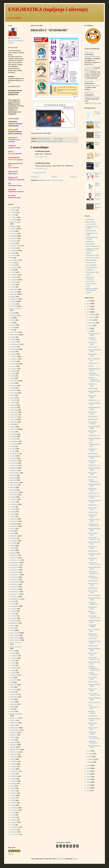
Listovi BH (13, 407)
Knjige (12, 383)
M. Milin (12, 446)
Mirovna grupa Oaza (93, 258)
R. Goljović (13, 609)
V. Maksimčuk (14, 771)
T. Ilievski (13, 737)
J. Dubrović (14, 356)
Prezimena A (14, 555)
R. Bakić (13, 604)
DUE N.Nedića (91, 231)
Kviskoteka (13, 390)
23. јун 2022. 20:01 (41, 157)
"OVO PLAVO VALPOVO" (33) (94, 738)
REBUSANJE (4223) (92, 559)
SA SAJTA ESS (93, 419)
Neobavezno (14, 521)
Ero (11, 318)
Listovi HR (13, 410)
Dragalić (13, 297)
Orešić (12, 533)
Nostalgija (13, 524)
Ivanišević (13, 354)
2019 (89, 771)
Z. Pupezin (13, 822)
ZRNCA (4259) (93, 646)
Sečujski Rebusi (91, 284)
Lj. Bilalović (14, 422)
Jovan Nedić (14, 364)
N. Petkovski (14, 504)
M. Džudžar (14, 434)
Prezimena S (14, 587)
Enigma (12, 313)
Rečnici (12, 651)
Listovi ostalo (14, 415)
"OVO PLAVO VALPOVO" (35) (94, 658)
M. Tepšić (13, 456)
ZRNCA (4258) (93, 682)
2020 (89, 768)
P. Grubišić (13, 543)
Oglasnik (13, 529)
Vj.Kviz (12, 786)
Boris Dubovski (91, 224)
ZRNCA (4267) (93, 347)
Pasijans (13, 546)
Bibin (12, 258)
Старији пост (74, 177)
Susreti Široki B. (15, 730)
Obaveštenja (14, 526)
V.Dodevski (14, 776)
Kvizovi (12, 395)
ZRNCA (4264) (93, 454)
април (91, 754)
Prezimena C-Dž (15, 560)
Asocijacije (13, 236)
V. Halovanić (14, 762)
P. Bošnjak (13, 538)
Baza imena (90, 219)
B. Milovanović (15, 246)
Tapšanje (13, 747)
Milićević (13, 487)
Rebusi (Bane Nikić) (93, 272)
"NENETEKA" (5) (94, 400)
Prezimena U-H (15, 594)
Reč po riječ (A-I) (15, 640)
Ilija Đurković (14, 349)
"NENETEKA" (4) (94, 436)
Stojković (13, 725)
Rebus (12, 630)
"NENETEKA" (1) (94, 505)
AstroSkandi (14, 238)
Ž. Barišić (13, 791)
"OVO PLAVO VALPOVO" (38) (94, 538)
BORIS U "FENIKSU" (92, 612)
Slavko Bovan (15, 38)
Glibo (12, 330)
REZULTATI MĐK (98, 113)
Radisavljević (14, 623)
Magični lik (13, 468)
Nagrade (13, 517)
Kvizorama (51, 141)
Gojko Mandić (14, 335)
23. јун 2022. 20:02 (41, 169)
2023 (89, 309)
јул (90, 328)
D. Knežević (14, 280)
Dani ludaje (14, 292)
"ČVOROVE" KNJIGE (92, 733)
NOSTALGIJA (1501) (92, 385)
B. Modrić (13, 248)
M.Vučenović (14, 466)
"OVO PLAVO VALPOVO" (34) (94, 694)
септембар (92, 323)
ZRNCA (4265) (93, 416)
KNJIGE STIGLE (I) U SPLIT (94, 497)
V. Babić (13, 759)
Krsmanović (14, 386)
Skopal (12, 687)
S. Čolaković (14, 656)
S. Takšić (13, 665)
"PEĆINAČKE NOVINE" (92, 423)
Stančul (12, 711)
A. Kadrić (13, 210)
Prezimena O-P (15, 582)
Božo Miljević (14, 260)
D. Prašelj (13, 284)
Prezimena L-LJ (15, 575)
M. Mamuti (13, 439)
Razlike (12, 628)
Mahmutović (14, 470)
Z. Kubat (13, 815)
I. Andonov (13, 342)
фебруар (92, 759)
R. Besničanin (14, 606)
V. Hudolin (13, 764)
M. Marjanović (14, 441)
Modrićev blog (91, 263)
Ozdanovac (14, 536)
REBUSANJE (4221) (92, 654)
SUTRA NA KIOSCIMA (92, 339)
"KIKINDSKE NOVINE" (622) (94, 374)
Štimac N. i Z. (14, 718)
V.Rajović (13, 779)
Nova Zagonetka (92, 265)
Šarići (12, 677)
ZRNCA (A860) (97, 143)
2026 (89, 301)
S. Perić (12, 660)
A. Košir (12, 215)
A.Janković (13, 220)
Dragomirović (14, 299)
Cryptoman (13, 268)
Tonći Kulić (13, 754)
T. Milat (12, 740)
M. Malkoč (13, 436)
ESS (11, 323)
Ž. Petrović (13, 820)
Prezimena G (14, 567)
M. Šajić (13, 451)
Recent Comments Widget (95, 103)
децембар (92, 314)
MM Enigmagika (91, 260)
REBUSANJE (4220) (92, 690)
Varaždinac (13, 783)
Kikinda (12, 378)
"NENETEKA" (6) (94, 363)
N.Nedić (13, 512)
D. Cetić (45, 141)
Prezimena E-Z (15, 565)
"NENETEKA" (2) (94, 493)
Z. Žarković (13, 829)
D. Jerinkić (13, 277)
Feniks (12, 327)
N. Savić (13, 507)
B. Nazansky (14, 251)
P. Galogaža (14, 541)
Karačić (12, 376)
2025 (89, 304)
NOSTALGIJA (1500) (92, 413)
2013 (89, 788)
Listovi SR (13, 420)
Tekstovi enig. (14, 752)
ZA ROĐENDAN (97, 155)
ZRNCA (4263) (93, 477)
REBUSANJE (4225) (92, 490)
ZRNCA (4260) (93, 588)
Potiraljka (13, 553)
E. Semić (13, 304)
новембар (92, 317)
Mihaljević (13, 480)
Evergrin (13, 325)
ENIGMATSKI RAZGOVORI (93, 635)
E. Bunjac (13, 301)
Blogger (75, 859)
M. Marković (14, 444)
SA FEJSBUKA (93, 581)
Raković (13, 626)
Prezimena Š (14, 589)
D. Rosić (13, 287)
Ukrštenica (13, 757)
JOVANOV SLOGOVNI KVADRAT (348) (94, 379)
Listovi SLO (14, 417)
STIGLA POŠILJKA (94, 703)
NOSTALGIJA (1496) (92, 547)
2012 (89, 791)
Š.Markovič (13, 675)
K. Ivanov (13, 366)
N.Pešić (12, 514)
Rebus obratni (14, 635)
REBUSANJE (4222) (92, 608)
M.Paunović (14, 463)
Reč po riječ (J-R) (16, 643)
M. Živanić (13, 458)
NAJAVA (91, 366)
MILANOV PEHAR (94, 595)
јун (90, 331)
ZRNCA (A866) (97, 184)
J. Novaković (14, 359)
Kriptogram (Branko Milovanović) (93, 250)
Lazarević (13, 405)
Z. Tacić (12, 825)
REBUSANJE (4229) (92, 355)
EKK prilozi (13, 306)
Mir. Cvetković (14, 492)
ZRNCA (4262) (93, 512)
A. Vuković (13, 217)
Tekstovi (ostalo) (15, 750)
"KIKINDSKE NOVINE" (92, 626)
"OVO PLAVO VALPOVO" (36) (94, 617)
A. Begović (13, 208)
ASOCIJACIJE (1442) (93, 592)
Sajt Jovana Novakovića (90, 278)
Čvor (12, 270)
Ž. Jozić (12, 813)
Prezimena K (14, 572)
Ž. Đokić (13, 805)
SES (11, 682)
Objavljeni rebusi (92, 267)
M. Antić (13, 432)
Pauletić (13, 548)
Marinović (13, 475)
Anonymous (88, 68)
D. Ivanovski (14, 275)
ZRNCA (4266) (93, 388)
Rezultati (13, 653)
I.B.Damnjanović (15, 344)
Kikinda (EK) (14, 381)
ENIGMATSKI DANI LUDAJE (98, 125)
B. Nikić (12, 253)
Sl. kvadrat (13, 690)
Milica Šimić (14, 485)
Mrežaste (13, 497)
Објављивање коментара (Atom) (53, 180)
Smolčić (12, 692)
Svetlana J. (13, 735)
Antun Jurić (14, 234)
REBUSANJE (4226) (92, 462)
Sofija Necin (14, 697)
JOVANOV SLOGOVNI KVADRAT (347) (94, 668)
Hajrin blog (90, 241)
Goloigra (13, 337)
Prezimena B (14, 558)
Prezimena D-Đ (15, 563)
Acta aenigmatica (15, 222)
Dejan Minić (14, 294)
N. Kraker (13, 502)
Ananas (12, 231)
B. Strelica (13, 255)
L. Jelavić (13, 403)
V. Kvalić (13, 769)
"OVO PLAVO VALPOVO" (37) (94, 564)
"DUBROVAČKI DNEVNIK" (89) (94, 525)
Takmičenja (14, 745)
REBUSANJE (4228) (92, 397)
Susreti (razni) (14, 728)
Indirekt (12, 352)
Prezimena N (14, 579)
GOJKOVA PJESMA (92, 712)
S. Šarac (13, 663)
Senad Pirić (14, 680)
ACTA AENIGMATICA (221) (94, 445)
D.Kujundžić (14, 289)
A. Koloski (13, 212)
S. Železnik (13, 668)
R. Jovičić (13, 611)
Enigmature (14, 315)
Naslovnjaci (14, 519)
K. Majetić (13, 371)
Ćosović (13, 265)
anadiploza (13, 226)
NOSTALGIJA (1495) (92, 584)
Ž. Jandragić (14, 808)
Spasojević (13, 704)
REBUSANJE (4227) (92, 432)
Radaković (13, 621)
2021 (89, 766)
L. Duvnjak (13, 400)
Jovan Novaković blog (93, 246)
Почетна (54, 177)
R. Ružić (13, 614)
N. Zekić (13, 509)
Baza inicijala (91, 222)
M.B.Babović (14, 461)
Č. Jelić (12, 263)
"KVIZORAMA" (93, 639)
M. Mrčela (13, 449)
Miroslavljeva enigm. (93, 255)
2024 (89, 306)
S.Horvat (13, 673)
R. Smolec (13, 616)
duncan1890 (60, 859)
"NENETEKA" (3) (94, 465)
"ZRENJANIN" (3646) (93, 516)
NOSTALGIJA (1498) (92, 473)
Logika (12, 424)
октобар (91, 320)
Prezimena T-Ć (15, 592)
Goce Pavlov (14, 332)
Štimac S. (13, 720)
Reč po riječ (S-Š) (16, 647)
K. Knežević (14, 369)
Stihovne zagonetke (16, 714)
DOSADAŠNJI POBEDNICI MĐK (98, 135)
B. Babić (13, 243)
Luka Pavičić (14, 429)
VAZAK (89, 293)
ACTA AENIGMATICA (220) (94, 707)
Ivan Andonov (91, 244)
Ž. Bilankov (13, 793)
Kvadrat (12, 388)
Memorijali (13, 478)
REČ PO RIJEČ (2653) (97, 165)
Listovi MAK (14, 412)
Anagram (39, 141)
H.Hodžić (13, 339)
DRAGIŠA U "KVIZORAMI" (93, 577)
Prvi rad (12, 601)
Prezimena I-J (14, 570)
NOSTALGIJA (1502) (92, 343)
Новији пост (35, 177)
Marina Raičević (15, 473)
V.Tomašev (13, 781)
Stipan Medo (14, 723)
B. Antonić (13, 241)
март (90, 757)
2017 (89, 777)
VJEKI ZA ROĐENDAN (93, 674)
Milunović (13, 490)
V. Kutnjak (13, 767)
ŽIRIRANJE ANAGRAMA (98, 207)
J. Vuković (13, 361)
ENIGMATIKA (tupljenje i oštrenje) (48, 9)
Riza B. (89, 275)
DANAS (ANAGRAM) (93, 481)
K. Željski (13, 373)
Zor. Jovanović (15, 834)
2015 (89, 782)
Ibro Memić (13, 347)
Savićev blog (90, 281)
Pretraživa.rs (90, 270)
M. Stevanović (14, 453)
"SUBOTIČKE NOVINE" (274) (94, 573)
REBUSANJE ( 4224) (93, 534)
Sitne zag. (13, 685)
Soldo (12, 699)
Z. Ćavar (13, 798)
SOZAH (12, 702)
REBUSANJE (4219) (92, 724)
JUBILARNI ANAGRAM (92, 742)
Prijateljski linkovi (15, 599)
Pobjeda (13, 550)
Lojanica (13, 427)
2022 (89, 312)
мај (90, 751)
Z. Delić (12, 800)
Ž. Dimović (13, 803)
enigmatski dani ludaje (92, 56)
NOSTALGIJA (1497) (92, 509)
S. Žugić (13, 670)
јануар (91, 762)
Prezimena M (14, 577)
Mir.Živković (14, 495)
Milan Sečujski (15, 483)
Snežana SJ (14, 695)
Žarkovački (13, 832)
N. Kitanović (14, 500)
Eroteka (12, 320)
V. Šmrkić (13, 774)
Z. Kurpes (13, 817)
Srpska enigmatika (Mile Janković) (92, 289)
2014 (89, 785)
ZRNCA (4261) (93, 551)
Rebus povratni (15, 638)
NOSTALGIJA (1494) (92, 678)
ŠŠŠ (11, 709)
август (91, 325)
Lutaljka (89, 253)
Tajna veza (13, 742)
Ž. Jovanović (14, 810)
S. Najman (13, 658)
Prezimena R (14, 584)
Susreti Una (14, 733)
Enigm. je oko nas (16, 309)
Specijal (12, 707)
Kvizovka (13, 398)
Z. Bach (12, 788)
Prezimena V (14, 596)
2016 (89, 779)
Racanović (13, 618)
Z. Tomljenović (15, 827)
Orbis (12, 531)
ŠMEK (88, 286)
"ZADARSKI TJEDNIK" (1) (93, 603)
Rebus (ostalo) (59, 141)
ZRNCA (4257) (93, 716)
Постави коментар (39, 173)
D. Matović (13, 282)
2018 (89, 774)
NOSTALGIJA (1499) (92, 450)
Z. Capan (13, 796)
